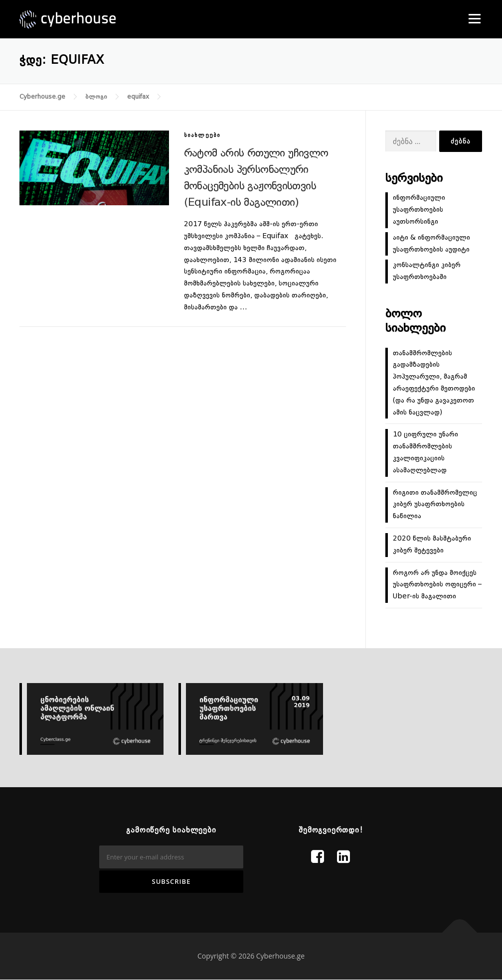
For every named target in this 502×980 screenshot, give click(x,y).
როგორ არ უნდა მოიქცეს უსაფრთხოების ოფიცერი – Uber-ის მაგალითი (437, 585)
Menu (474, 18)
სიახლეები (202, 136)
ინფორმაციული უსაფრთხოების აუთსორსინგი (419, 210)
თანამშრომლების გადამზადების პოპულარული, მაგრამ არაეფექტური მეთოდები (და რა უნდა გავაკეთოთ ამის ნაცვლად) (434, 383)
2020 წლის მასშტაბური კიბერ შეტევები (432, 545)
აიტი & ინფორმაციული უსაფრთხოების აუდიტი (431, 244)
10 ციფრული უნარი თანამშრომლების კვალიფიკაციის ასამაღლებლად (425, 452)
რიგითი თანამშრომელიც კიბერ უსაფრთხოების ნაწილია (435, 505)
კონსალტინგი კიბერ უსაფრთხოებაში (427, 271)
